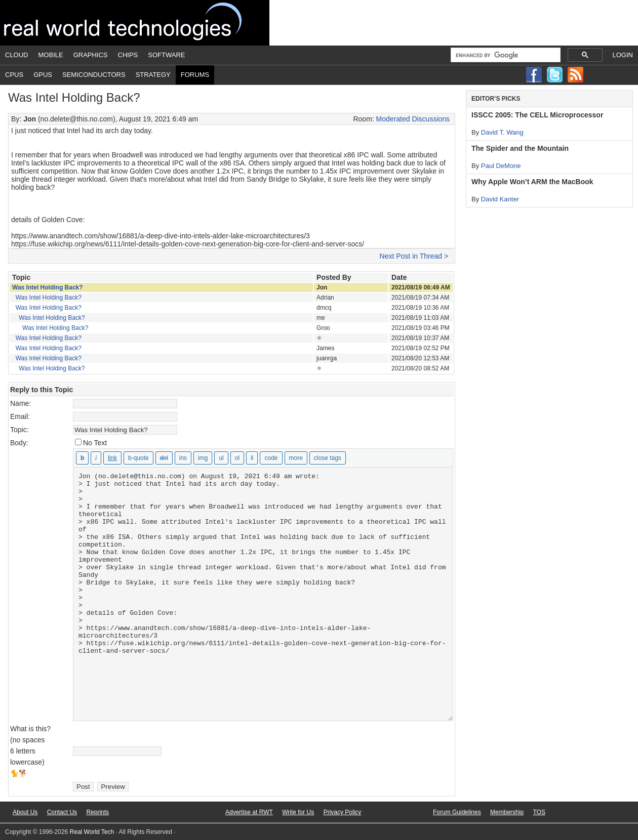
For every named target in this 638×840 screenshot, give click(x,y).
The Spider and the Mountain (520, 148)
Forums (195, 75)
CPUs (14, 75)
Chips (128, 55)
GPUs (43, 75)
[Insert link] (112, 458)
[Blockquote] (138, 458)
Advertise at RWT (249, 812)
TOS (539, 812)
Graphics (91, 55)
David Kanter (500, 199)
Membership (507, 812)
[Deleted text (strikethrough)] (164, 458)
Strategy (153, 75)
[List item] (252, 458)
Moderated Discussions (413, 119)
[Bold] (82, 458)
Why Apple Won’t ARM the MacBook (532, 182)
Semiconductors (94, 75)
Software (166, 55)
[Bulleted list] (221, 458)
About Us (25, 812)
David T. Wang (502, 132)
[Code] (271, 458)
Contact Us (62, 812)
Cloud (17, 55)
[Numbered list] (237, 458)
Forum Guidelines (457, 812)
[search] (505, 55)
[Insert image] (203, 458)
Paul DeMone (501, 166)
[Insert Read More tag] (296, 458)
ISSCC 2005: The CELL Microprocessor (537, 115)
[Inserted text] (183, 458)
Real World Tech (135, 23)
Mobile (51, 55)
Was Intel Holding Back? (48, 287)
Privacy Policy (343, 812)
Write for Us (298, 812)
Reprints (97, 812)
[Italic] (96, 458)
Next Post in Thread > (414, 256)
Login (623, 55)
